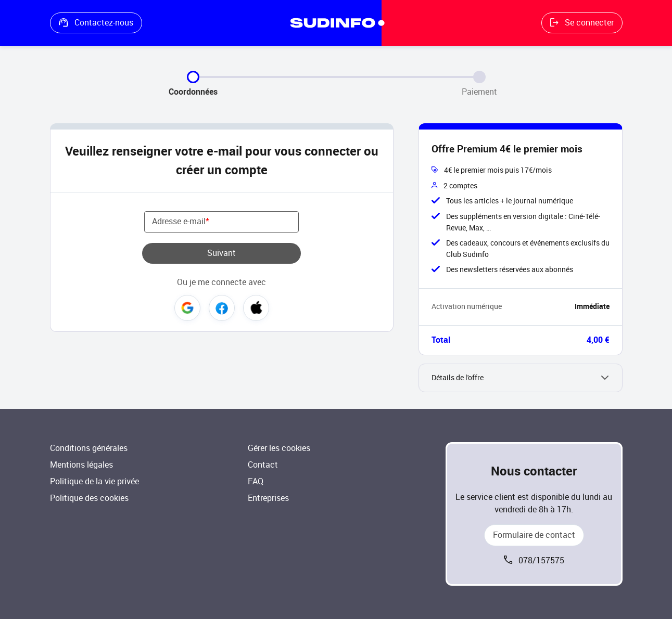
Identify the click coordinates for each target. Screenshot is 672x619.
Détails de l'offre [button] (458, 378)
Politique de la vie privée (94, 481)
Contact (263, 465)
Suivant (221, 253)
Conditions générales (89, 448)
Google (187, 308)
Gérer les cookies (279, 448)
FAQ (256, 481)
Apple (256, 308)
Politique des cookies (89, 498)
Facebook (222, 308)
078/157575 (541, 560)
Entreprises (268, 498)
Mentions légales (81, 465)
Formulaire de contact (534, 535)
